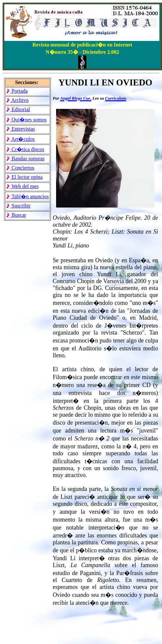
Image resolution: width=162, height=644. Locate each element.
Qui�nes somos (26, 120)
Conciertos (20, 168)
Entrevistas (20, 129)
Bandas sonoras (25, 159)
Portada (17, 91)
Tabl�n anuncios (27, 196)
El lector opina (24, 177)
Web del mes (22, 186)
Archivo (17, 100)
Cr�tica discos (25, 149)
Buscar (16, 215)
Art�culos (20, 139)
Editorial (18, 109)
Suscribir (18, 206)
